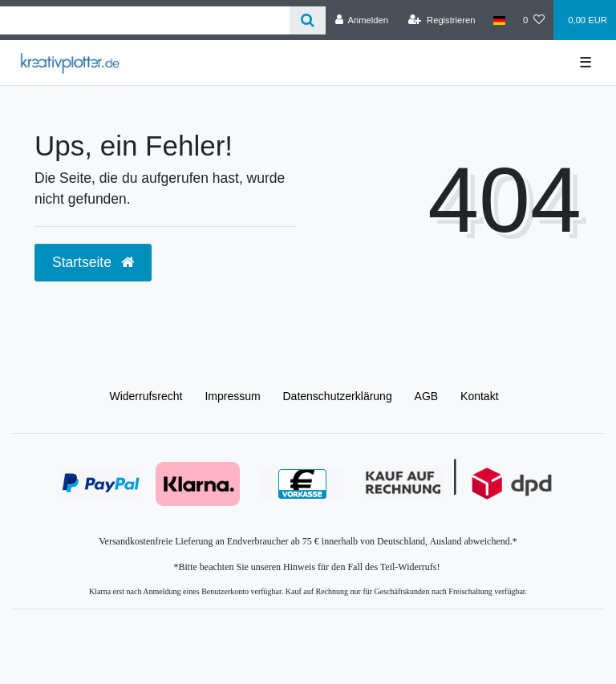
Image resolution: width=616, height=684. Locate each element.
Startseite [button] (93, 262)
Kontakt (479, 396)
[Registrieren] (442, 20)
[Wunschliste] (534, 20)
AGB (427, 396)
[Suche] (308, 20)
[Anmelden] (361, 20)
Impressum (232, 396)
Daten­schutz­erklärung (338, 396)
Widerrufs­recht (146, 396)
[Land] (499, 20)
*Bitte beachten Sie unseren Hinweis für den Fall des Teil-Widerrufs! (308, 567)
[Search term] (145, 20)
